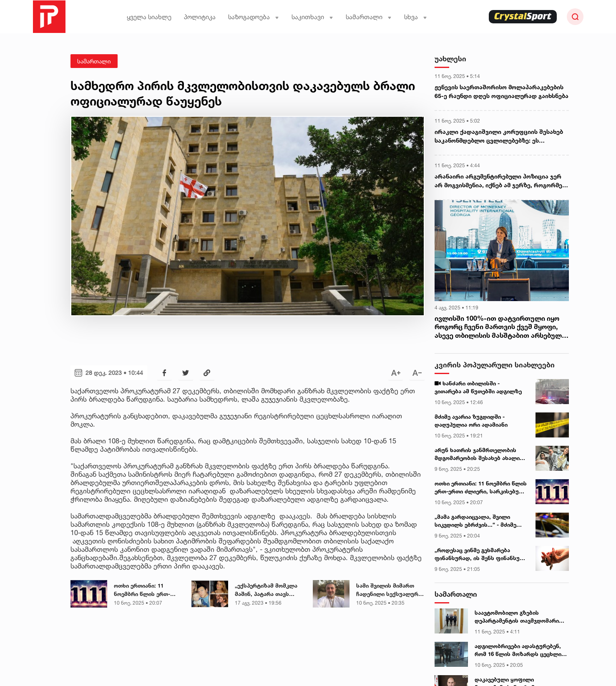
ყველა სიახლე (149, 17)
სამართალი (369, 17)
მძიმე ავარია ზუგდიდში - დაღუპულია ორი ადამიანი (471, 421)
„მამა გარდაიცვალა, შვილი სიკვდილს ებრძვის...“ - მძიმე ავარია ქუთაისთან (475, 521)
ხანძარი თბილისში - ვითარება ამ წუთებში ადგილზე (478, 387)
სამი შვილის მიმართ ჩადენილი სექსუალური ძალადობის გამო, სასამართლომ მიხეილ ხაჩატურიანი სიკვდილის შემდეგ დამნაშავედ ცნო (389, 590)
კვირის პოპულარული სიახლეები (495, 365)
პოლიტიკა (200, 17)
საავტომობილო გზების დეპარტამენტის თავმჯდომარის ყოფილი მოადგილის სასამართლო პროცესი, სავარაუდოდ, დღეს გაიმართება (519, 617)
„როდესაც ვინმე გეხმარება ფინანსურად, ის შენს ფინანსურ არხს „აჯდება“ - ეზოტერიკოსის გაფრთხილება (479, 555)
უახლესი (450, 59)
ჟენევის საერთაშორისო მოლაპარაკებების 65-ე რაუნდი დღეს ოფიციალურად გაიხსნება (502, 91)
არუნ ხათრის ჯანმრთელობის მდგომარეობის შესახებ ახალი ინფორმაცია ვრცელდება (477, 455)
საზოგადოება (254, 17)
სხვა (416, 17)
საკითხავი (312, 17)
